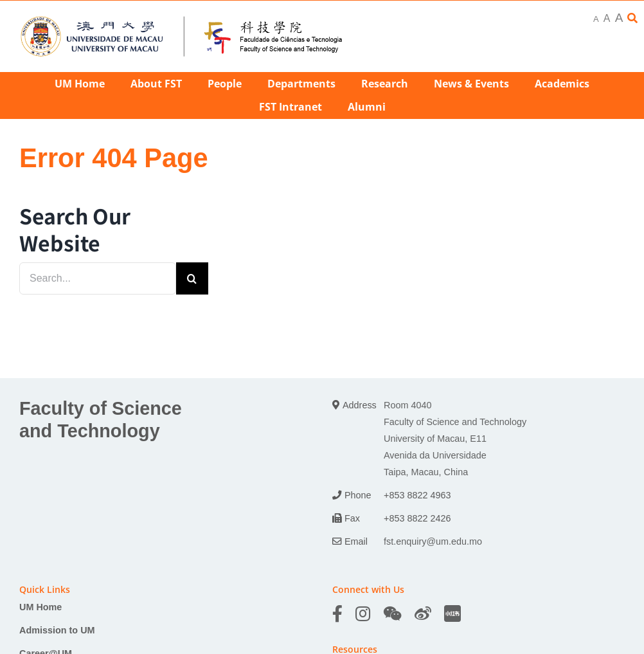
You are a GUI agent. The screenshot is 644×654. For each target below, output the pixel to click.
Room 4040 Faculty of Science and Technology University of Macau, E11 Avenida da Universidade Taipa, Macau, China (455, 439)
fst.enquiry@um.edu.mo (433, 541)
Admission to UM (57, 630)
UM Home (40, 607)
